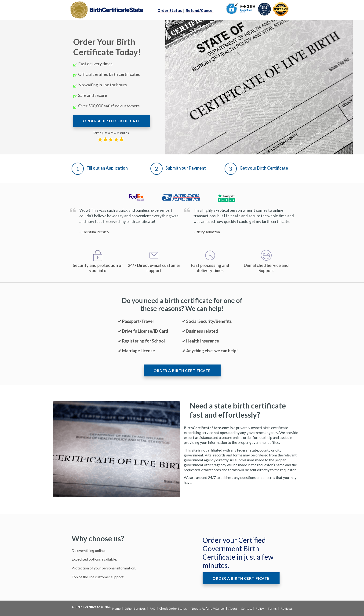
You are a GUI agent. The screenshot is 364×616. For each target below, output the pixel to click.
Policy (260, 609)
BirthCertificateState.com (207, 428)
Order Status (170, 11)
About (233, 609)
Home (116, 609)
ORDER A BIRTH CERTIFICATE (112, 121)
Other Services (135, 609)
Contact (246, 609)
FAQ (153, 609)
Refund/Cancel (200, 11)
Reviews (287, 609)
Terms (272, 609)
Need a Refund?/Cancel (208, 609)
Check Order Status (173, 609)
